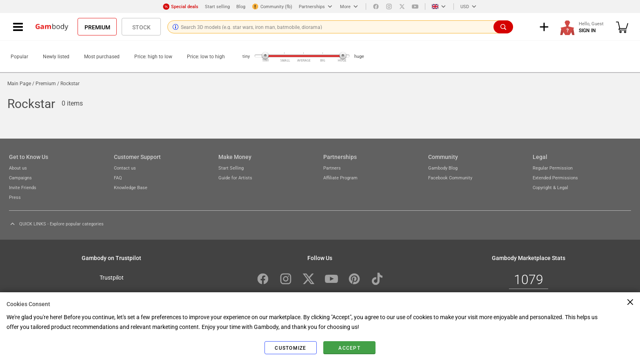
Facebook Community (450, 178)
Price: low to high (206, 56)
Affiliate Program (340, 178)
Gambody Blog (443, 168)
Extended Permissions (555, 178)
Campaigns (20, 178)
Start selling (217, 6)
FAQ (118, 178)
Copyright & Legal (550, 187)
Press (15, 197)
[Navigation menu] (18, 27)
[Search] (503, 27)
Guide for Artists (235, 178)
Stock (141, 27)
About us (18, 168)
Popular (19, 56)
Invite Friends (23, 187)
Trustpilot (112, 277)
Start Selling (231, 168)
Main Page (19, 83)
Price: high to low (153, 56)
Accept (349, 348)
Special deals (181, 7)
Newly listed (56, 56)
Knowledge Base (131, 187)
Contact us (125, 168)
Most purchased (102, 56)
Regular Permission (553, 168)
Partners (332, 168)
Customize (290, 348)
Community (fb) (272, 7)
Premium (97, 27)
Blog (241, 6)
